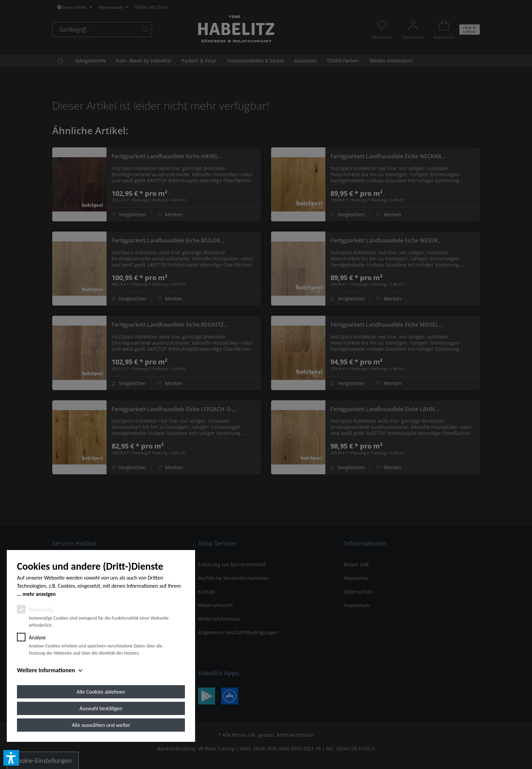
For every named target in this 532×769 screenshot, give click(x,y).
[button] (11, 758)
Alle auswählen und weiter (101, 725)
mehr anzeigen (39, 594)
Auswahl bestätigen (101, 708)
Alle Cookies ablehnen (101, 692)
